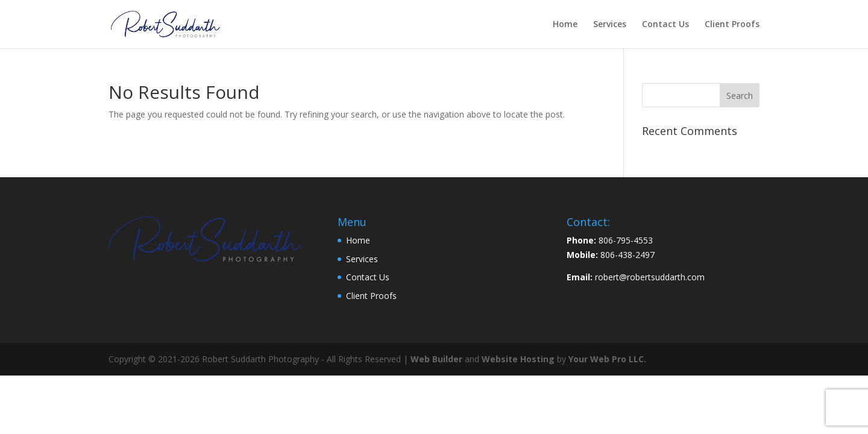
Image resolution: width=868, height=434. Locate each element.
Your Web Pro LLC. (607, 359)
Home (565, 25)
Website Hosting (518, 359)
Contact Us (665, 25)
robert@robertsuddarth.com (650, 277)
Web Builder (436, 359)
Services (610, 25)
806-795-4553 (626, 240)
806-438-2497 (627, 255)
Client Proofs (732, 25)
